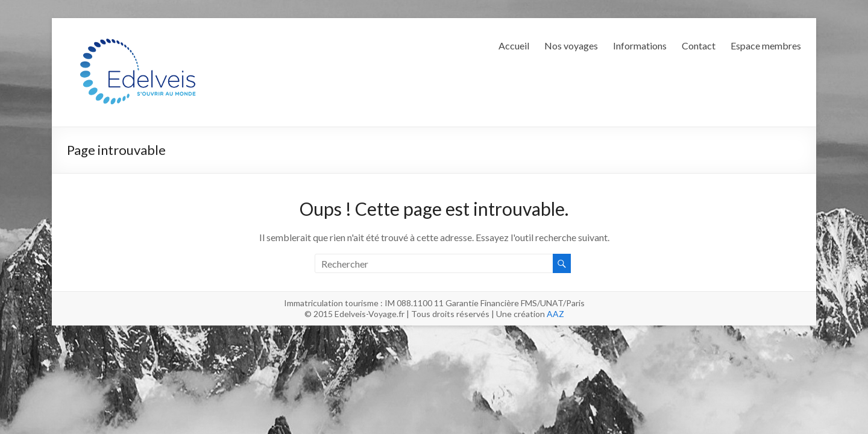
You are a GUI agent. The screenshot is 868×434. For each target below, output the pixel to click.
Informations (640, 46)
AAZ (555, 314)
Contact (699, 46)
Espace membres (766, 46)
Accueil (514, 46)
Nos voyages (571, 46)
